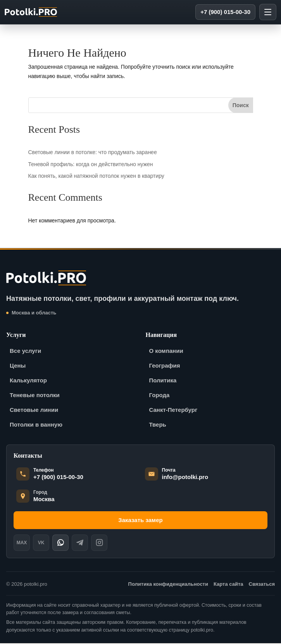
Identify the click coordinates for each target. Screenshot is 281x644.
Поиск (241, 106)
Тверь (158, 425)
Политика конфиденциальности (168, 585)
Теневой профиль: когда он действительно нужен (91, 165)
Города (159, 396)
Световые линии (34, 411)
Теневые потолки (35, 396)
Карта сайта (228, 585)
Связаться (262, 585)
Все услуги (25, 352)
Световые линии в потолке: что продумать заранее (93, 153)
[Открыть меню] (268, 12)
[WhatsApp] (60, 543)
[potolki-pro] (32, 12)
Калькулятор (28, 381)
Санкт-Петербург (173, 411)
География (165, 366)
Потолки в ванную (36, 425)
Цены (18, 366)
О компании (166, 352)
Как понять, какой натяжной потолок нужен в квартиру (96, 177)
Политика (163, 381)
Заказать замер (140, 521)
